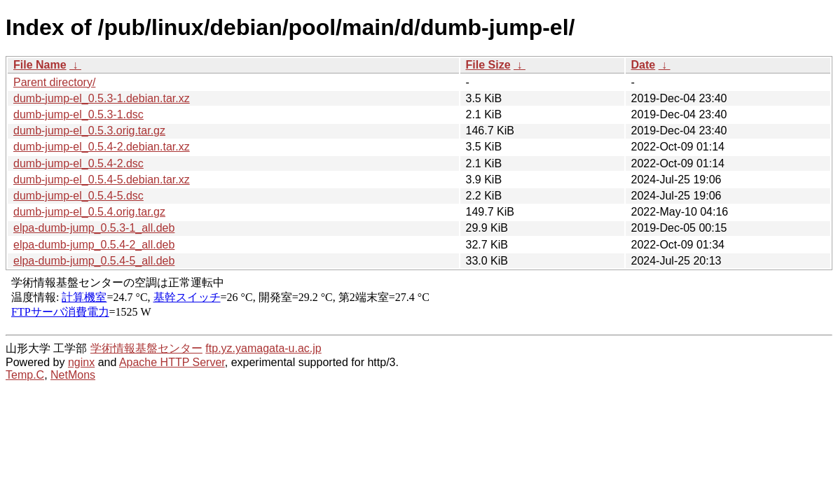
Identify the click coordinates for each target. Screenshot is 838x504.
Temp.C (25, 375)
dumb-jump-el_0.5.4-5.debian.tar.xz (102, 180)
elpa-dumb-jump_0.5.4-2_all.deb (94, 245)
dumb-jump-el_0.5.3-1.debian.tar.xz (102, 98)
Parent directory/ (54, 82)
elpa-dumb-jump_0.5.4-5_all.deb (94, 261)
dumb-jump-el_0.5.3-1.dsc (78, 114)
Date (644, 65)
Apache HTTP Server (172, 362)
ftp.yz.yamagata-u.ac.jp (263, 348)
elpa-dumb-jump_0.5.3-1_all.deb (94, 228)
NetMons (73, 375)
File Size (488, 65)
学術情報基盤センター (146, 348)
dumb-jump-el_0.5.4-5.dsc (78, 196)
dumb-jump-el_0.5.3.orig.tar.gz (89, 131)
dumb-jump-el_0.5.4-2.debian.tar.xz (102, 147)
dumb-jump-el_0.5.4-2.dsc (78, 163)
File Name (40, 65)
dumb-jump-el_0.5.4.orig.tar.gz (89, 212)
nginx (81, 362)
